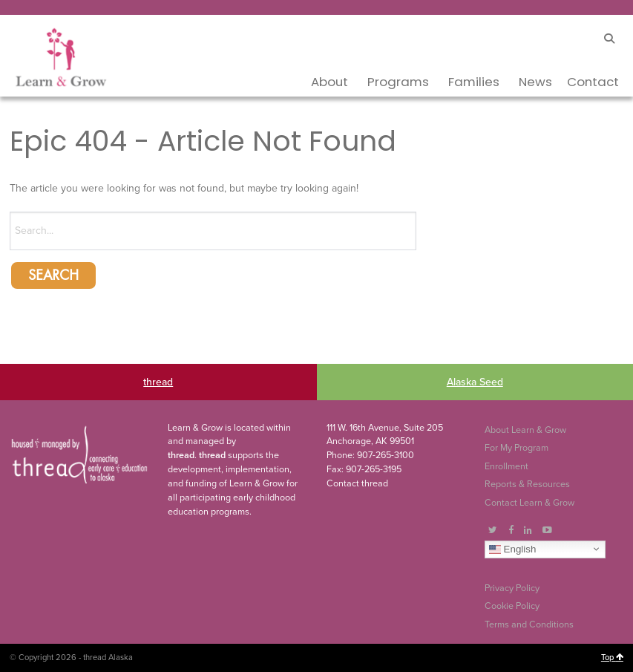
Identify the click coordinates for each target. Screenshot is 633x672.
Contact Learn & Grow (529, 503)
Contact (593, 82)
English (512, 549)
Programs (398, 82)
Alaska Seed (475, 382)
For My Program (516, 448)
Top (612, 657)
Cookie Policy (512, 606)
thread (158, 382)
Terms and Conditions (529, 624)
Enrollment (506, 466)
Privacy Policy (512, 588)
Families (474, 82)
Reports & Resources (527, 484)
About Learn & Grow (525, 430)
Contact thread (357, 483)
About (329, 82)
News (535, 82)
